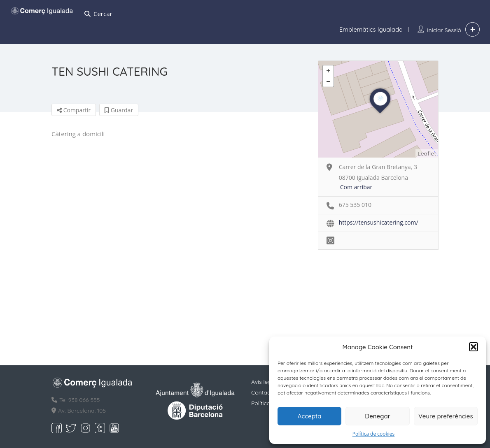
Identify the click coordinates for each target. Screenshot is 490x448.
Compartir (74, 110)
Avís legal (264, 382)
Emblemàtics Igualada (371, 29)
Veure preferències (446, 416)
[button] (474, 347)
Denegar (377, 416)
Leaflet (427, 153)
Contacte (263, 392)
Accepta (310, 416)
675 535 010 (355, 205)
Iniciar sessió (444, 30)
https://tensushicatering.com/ (379, 222)
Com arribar (356, 187)
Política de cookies (374, 434)
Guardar (119, 110)
